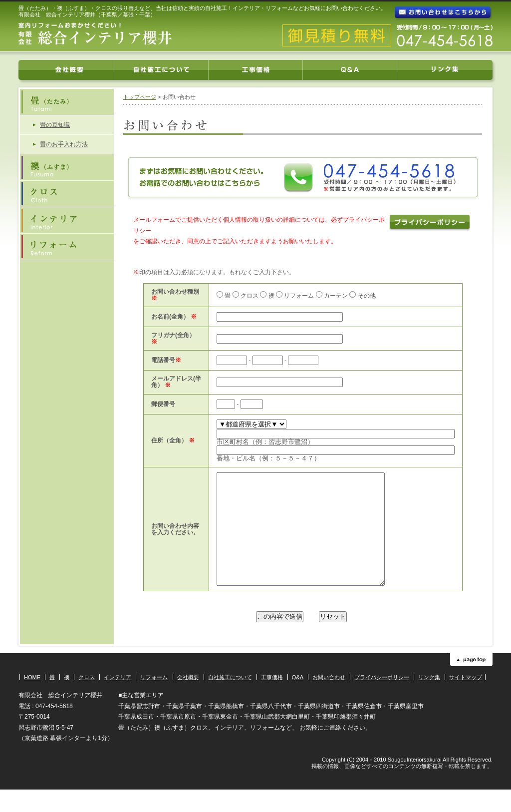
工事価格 (272, 700)
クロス (87, 700)
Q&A (298, 700)
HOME (32, 700)
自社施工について (230, 700)
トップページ (140, 97)
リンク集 (429, 700)
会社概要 (188, 700)
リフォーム (154, 700)
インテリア (118, 700)
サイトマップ (466, 700)
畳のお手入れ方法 (64, 144)
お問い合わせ (329, 700)
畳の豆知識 (55, 125)
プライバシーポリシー (382, 700)
